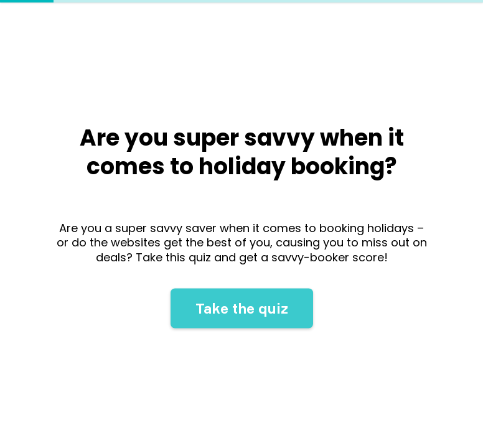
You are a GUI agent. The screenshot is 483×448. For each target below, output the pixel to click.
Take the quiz (242, 311)
